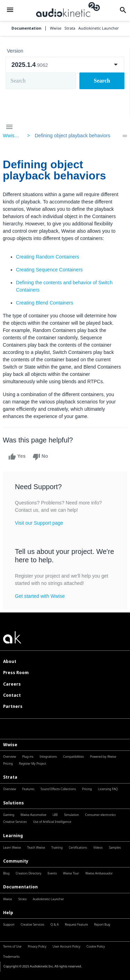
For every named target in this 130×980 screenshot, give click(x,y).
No (40, 457)
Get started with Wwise (40, 596)
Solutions (14, 803)
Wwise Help (16, 136)
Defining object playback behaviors (72, 136)
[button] (10, 10)
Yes (17, 457)
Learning (13, 836)
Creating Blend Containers (45, 303)
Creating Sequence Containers (49, 270)
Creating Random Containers (47, 257)
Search (102, 81)
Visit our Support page (39, 523)
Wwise (10, 745)
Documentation (26, 28)
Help (8, 913)
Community (16, 861)
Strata (10, 777)
